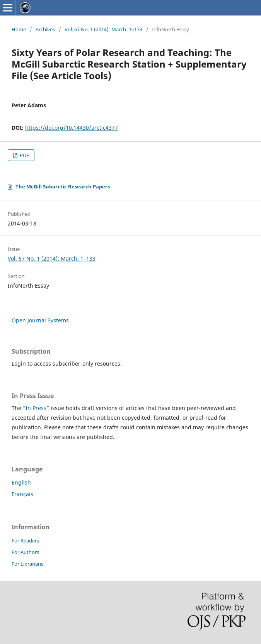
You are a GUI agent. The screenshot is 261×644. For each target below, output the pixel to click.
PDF (24, 155)
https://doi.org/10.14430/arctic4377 (72, 128)
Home (19, 29)
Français (22, 494)
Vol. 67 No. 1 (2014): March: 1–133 (103, 29)
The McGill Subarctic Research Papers (63, 186)
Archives (45, 29)
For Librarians (27, 564)
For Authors (25, 552)
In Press (36, 408)
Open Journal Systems (40, 320)
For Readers (25, 541)
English (21, 482)
